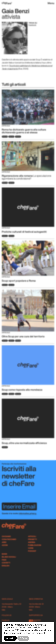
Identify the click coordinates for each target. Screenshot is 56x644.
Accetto (10, 638)
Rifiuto (23, 638)
